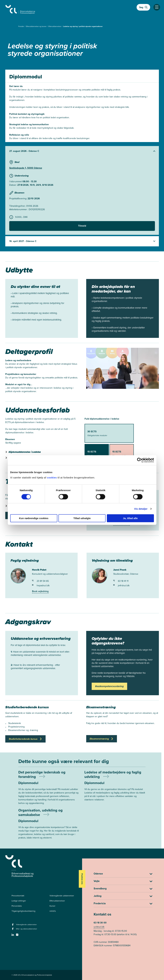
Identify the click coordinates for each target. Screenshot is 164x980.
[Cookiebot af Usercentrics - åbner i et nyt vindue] (139, 460)
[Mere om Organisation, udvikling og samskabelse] (49, 826)
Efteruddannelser (55, 26)
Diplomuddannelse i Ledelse (25, 452)
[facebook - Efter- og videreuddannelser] (13, 930)
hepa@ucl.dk (41, 586)
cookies (52, 477)
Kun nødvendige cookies (34, 518)
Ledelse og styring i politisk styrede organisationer (83, 26)
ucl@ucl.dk (99, 927)
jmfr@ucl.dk (121, 586)
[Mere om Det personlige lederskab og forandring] (49, 790)
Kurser (52, 906)
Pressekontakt (18, 896)
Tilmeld (82, 226)
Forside (21, 26)
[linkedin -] (13, 936)
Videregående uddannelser (62, 896)
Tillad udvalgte (82, 518)
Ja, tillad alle (130, 518)
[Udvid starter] (82, 151)
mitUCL (53, 911)
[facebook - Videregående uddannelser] (13, 926)
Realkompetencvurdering (109, 686)
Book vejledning (40, 591)
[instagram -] (18, 936)
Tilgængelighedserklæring (23, 911)
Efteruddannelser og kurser (36, 26)
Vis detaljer (141, 509)
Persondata (17, 906)
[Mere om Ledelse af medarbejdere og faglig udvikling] (115, 788)
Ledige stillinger (19, 901)
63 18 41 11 (121, 581)
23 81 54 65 (40, 581)
